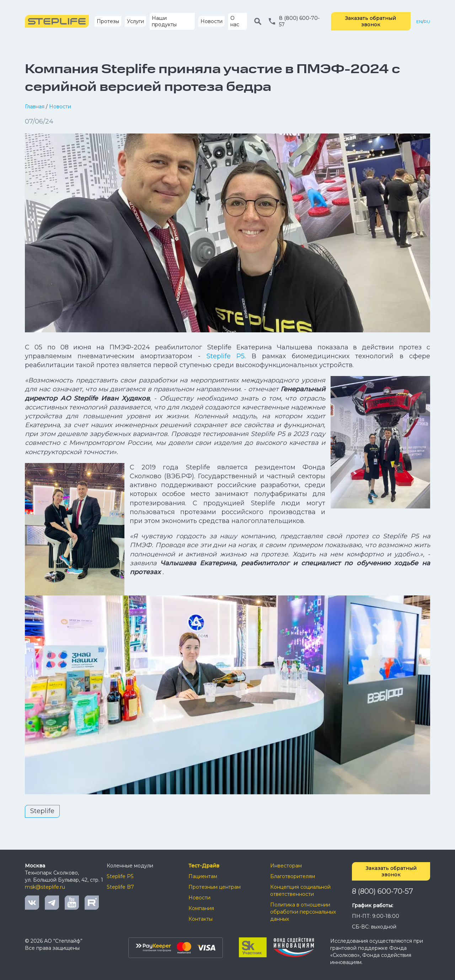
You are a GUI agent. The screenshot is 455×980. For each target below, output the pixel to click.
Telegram (52, 903)
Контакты (200, 919)
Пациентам (203, 876)
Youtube (72, 903)
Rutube (92, 903)
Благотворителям (293, 876)
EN (419, 21)
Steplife (42, 811)
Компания (201, 908)
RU (427, 21)
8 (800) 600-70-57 (382, 891)
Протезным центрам (215, 887)
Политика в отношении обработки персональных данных (303, 912)
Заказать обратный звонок (371, 21)
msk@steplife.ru (45, 887)
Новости (212, 21)
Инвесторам (286, 866)
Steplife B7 (120, 887)
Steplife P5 (226, 356)
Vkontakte (32, 903)
